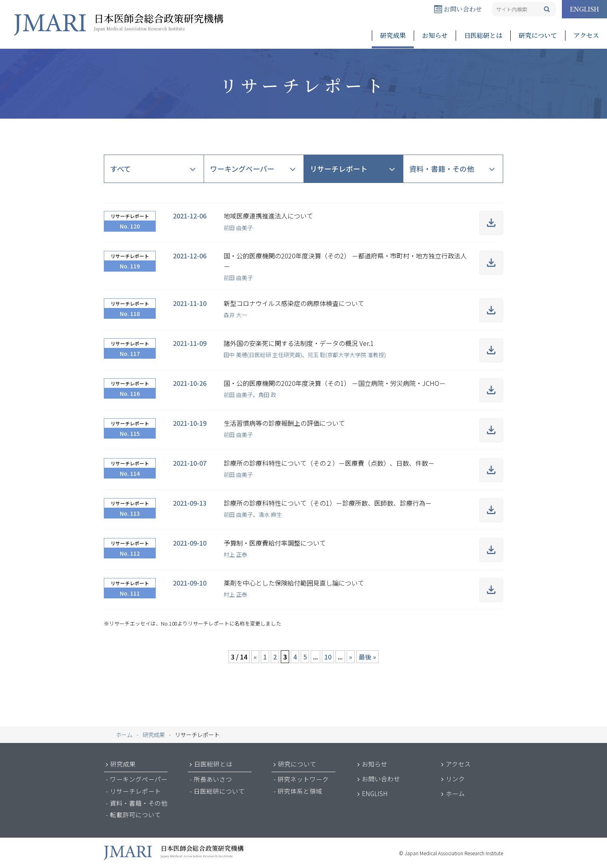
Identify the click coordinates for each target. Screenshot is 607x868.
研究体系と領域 (300, 791)
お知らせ (435, 35)
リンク (455, 779)
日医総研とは (483, 35)
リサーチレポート (339, 169)
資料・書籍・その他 (442, 169)
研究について (538, 35)
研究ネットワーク (303, 779)
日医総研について (219, 791)
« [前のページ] (255, 657)
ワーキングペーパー (242, 169)
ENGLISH (584, 9)
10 (328, 657)
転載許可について (135, 814)
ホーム (455, 793)
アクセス (586, 35)
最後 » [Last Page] (367, 657)
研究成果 (393, 35)
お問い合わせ (458, 9)
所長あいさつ (213, 779)
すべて (121, 169)
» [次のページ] (351, 657)
